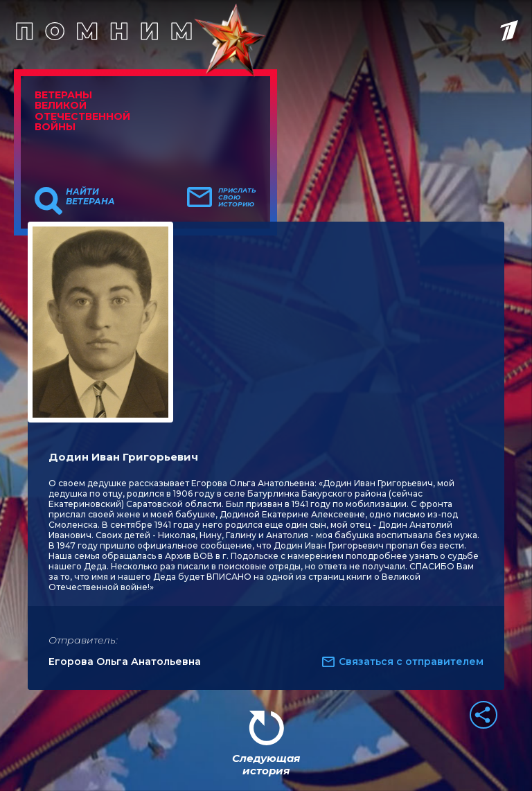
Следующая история (266, 764)
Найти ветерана (90, 197)
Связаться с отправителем (411, 661)
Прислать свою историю (237, 197)
